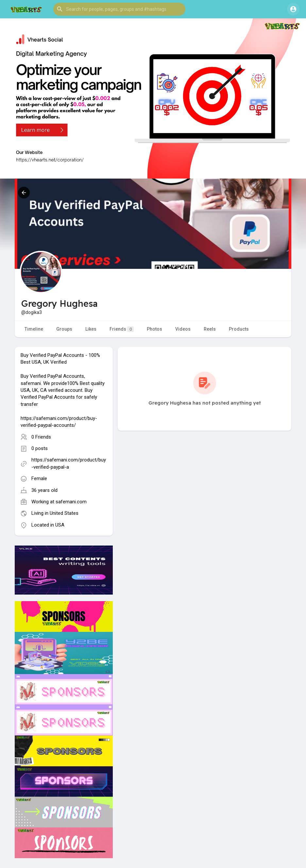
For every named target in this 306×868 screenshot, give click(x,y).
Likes (91, 329)
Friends (122, 329)
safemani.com (71, 502)
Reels (210, 329)
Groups (64, 329)
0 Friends (41, 437)
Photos (154, 329)
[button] (119, 9)
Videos (183, 329)
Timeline (34, 329)
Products (239, 329)
